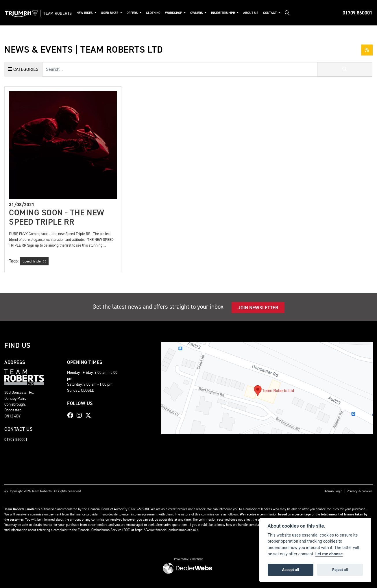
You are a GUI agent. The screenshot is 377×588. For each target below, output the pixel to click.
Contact (281, 13)
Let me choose (329, 554)
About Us (262, 13)
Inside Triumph (234, 13)
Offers (144, 13)
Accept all (291, 570)
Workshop (185, 13)
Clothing (165, 13)
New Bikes (96, 13)
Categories (23, 69)
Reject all (340, 570)
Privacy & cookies (360, 491)
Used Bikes (121, 13)
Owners (208, 13)
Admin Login (333, 491)
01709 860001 (357, 13)
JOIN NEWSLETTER (258, 308)
